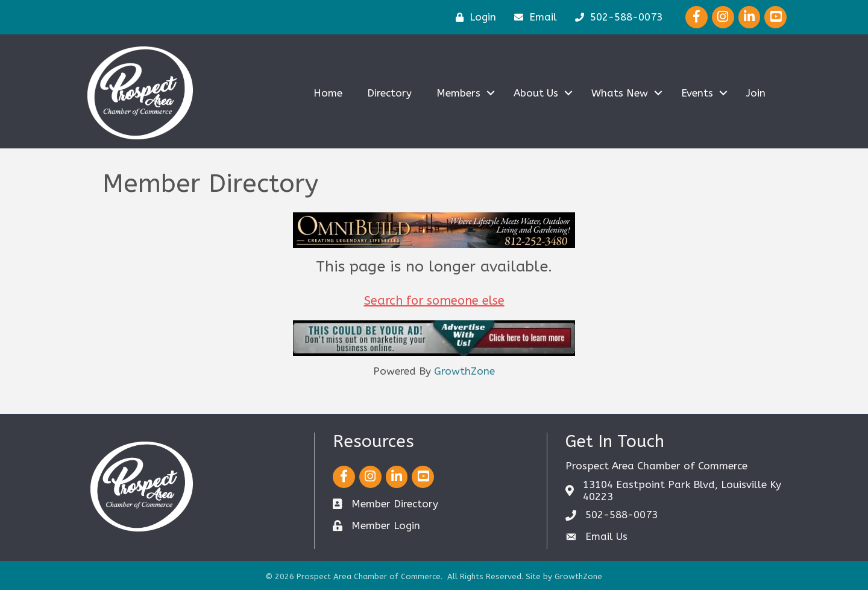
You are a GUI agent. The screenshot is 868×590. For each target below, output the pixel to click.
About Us (536, 93)
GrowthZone (464, 371)
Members (458, 93)
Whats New (620, 93)
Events (697, 93)
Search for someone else (434, 301)
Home (328, 93)
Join (756, 93)
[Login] (473, 17)
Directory (389, 93)
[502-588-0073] (616, 17)
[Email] (533, 17)
